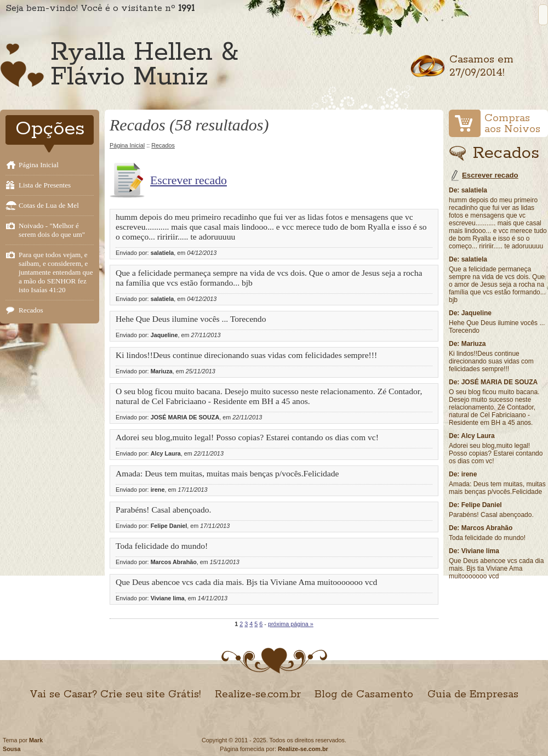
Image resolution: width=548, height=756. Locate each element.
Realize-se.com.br (258, 695)
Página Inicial (39, 165)
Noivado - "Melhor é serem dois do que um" (52, 230)
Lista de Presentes (45, 185)
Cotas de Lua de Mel (49, 205)
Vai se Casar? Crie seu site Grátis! (115, 695)
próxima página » (291, 624)
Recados (31, 310)
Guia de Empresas (473, 695)
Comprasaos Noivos (512, 124)
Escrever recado (189, 180)
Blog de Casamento (364, 695)
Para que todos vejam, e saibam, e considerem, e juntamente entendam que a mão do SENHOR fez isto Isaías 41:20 (56, 272)
